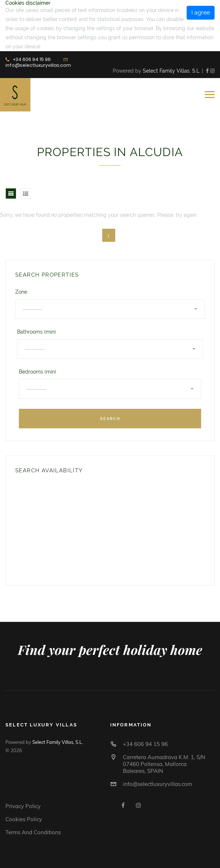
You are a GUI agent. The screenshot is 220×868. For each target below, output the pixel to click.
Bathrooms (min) (36, 332)
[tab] (11, 193)
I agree (201, 13)
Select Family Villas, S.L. (172, 71)
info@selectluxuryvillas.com (38, 65)
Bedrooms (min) (38, 372)
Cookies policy (24, 819)
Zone (21, 292)
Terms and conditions (33, 832)
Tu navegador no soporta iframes (66, 528)
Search (110, 419)
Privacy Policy (23, 806)
